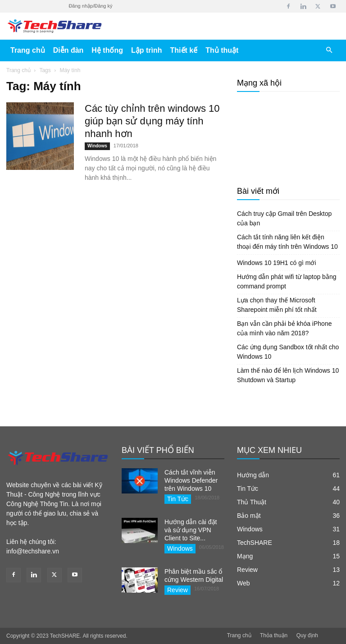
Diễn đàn (68, 50)
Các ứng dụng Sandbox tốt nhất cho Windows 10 (288, 352)
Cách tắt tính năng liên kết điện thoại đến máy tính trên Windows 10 (287, 242)
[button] (329, 50)
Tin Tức (178, 499)
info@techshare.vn (33, 551)
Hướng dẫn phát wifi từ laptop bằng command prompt (287, 281)
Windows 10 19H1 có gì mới (277, 263)
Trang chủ (28, 50)
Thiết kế (184, 50)
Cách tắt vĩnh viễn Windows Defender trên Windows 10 (191, 480)
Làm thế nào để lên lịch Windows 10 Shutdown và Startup (288, 375)
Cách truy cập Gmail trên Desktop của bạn (284, 218)
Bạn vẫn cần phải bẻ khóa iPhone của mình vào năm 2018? (284, 328)
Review (178, 590)
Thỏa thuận (274, 635)
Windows (97, 146)
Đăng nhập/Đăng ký (90, 6)
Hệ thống (107, 50)
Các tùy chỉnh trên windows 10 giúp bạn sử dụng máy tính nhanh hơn (152, 121)
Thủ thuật (222, 50)
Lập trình (147, 50)
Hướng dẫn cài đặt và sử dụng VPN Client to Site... (191, 530)
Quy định (307, 635)
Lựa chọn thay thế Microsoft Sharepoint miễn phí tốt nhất (277, 305)
